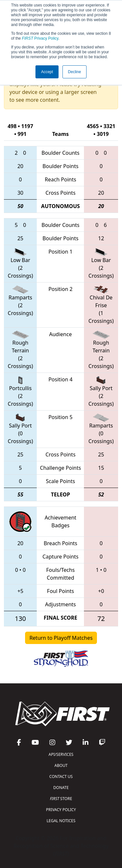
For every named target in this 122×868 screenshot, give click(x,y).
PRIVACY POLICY (61, 810)
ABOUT (61, 765)
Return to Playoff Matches (61, 638)
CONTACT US (61, 776)
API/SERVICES (61, 754)
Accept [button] (47, 72)
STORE (61, 799)
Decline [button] (75, 72)
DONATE (61, 788)
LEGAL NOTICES (61, 821)
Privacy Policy (40, 38)
